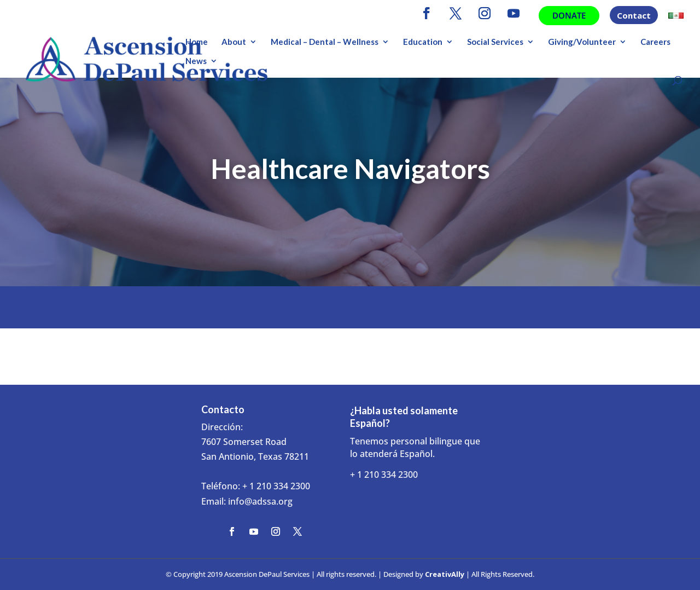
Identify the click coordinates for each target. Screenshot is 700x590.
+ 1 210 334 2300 (276, 486)
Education (423, 42)
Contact (634, 16)
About (234, 42)
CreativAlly (445, 574)
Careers (655, 42)
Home (197, 42)
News (196, 61)
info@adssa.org (260, 501)
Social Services (495, 42)
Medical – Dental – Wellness (325, 42)
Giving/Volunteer (582, 42)
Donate (569, 15)
